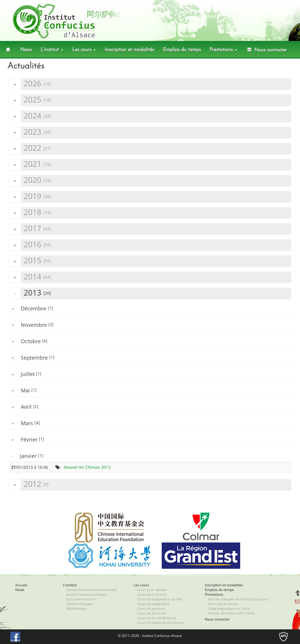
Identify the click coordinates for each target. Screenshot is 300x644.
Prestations (223, 50)
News (26, 50)
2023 (30, 132)
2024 (30, 116)
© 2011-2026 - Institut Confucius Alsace (150, 636)
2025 (30, 100)
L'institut (52, 50)
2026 (30, 84)
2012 (29, 485)
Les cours (84, 50)
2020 (30, 181)
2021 (30, 165)
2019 (30, 197)
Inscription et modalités (129, 50)
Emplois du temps (182, 50)
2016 (30, 245)
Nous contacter (266, 50)
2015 (30, 261)
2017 (30, 229)
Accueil (21, 585)
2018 (30, 213)
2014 (30, 277)
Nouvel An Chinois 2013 (87, 467)
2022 (30, 148)
